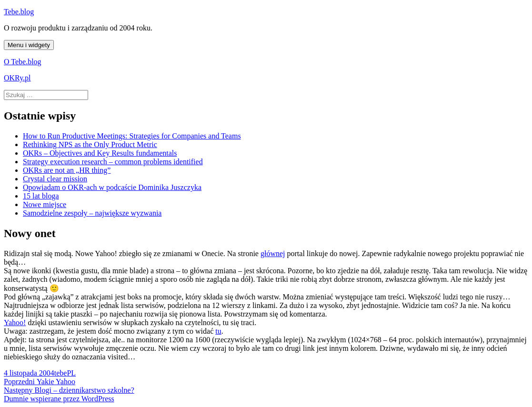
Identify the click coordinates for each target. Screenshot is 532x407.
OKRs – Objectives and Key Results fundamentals (100, 153)
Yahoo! (15, 323)
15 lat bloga (41, 196)
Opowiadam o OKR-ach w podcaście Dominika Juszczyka (112, 187)
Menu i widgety (29, 45)
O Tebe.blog (23, 62)
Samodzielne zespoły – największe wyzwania (92, 213)
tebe (61, 373)
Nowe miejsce (45, 204)
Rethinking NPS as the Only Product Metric (90, 144)
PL (71, 373)
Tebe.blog (19, 12)
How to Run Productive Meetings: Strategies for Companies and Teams (132, 136)
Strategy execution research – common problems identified (113, 162)
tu (218, 331)
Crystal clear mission (55, 179)
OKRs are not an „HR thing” (67, 170)
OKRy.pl (17, 78)
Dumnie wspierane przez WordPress (59, 399)
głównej (273, 253)
